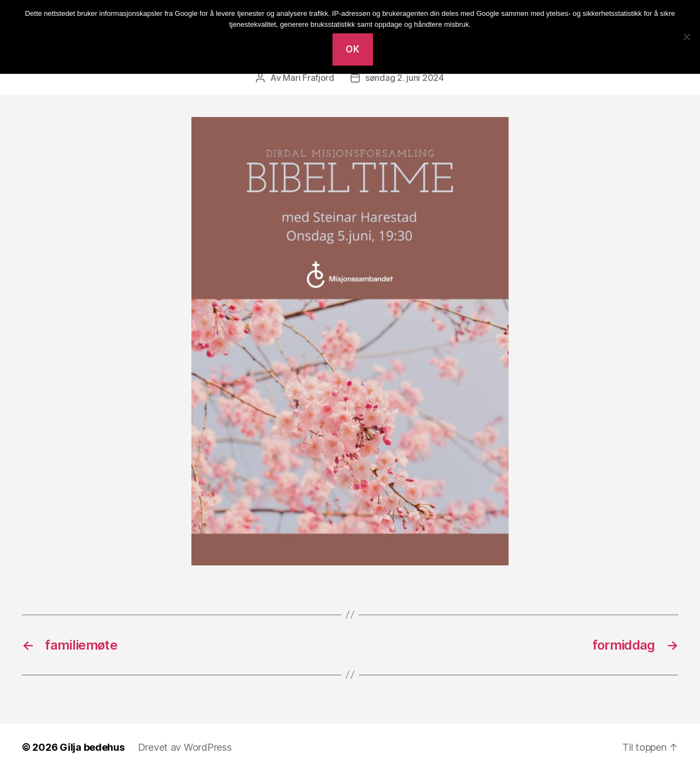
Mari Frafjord (308, 78)
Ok (352, 49)
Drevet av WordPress (185, 747)
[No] (686, 37)
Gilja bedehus (92, 747)
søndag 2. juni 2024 (405, 78)
